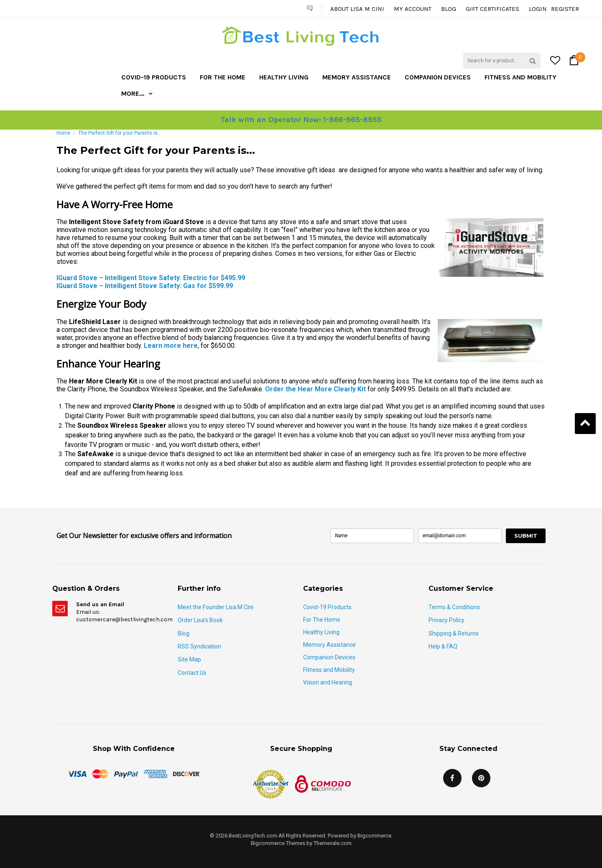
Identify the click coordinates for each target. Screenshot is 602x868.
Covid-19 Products (154, 77)
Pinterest (481, 778)
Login (538, 9)
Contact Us (192, 673)
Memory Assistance (357, 77)
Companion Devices (438, 77)
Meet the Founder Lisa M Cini (216, 607)
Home (63, 133)
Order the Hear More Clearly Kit (315, 389)
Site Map (189, 659)
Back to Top (585, 424)
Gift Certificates (492, 9)
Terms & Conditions (454, 607)
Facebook (452, 778)
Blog (449, 9)
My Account (413, 9)
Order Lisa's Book (200, 620)
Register (565, 9)
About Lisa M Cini (357, 9)
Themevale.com (333, 843)
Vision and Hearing (328, 682)
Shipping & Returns (454, 633)
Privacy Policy (446, 620)
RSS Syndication (199, 646)
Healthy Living (284, 77)
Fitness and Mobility (520, 77)
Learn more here (171, 346)
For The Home (223, 77)
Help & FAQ (443, 646)
